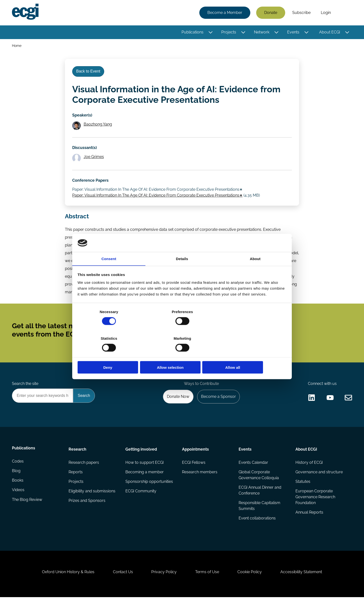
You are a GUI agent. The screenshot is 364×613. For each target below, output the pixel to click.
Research (78, 460)
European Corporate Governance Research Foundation (315, 508)
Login (326, 13)
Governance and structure (319, 483)
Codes (18, 473)
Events (293, 32)
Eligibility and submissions (92, 502)
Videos (18, 502)
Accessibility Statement (304, 587)
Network (261, 32)
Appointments (195, 460)
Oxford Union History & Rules (66, 587)
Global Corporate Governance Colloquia (259, 486)
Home (17, 46)
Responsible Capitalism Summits (259, 517)
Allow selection (182, 354)
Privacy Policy (163, 587)
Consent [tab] (109, 272)
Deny (112, 354)
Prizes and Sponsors (87, 512)
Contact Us (121, 587)
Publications (192, 32)
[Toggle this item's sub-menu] (210, 32)
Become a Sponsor (218, 407)
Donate (270, 13)
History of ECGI (309, 473)
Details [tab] (182, 272)
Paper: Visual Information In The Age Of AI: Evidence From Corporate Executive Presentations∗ (158, 200)
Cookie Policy (251, 587)
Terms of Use (208, 587)
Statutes (303, 493)
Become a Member (225, 13)
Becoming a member (145, 483)
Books (18, 493)
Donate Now (177, 407)
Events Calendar (253, 473)
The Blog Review (27, 512)
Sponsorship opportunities (149, 493)
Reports (76, 483)
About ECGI (329, 32)
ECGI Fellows (194, 473)
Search (344, 13)
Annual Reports (309, 524)
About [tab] (255, 272)
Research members (200, 483)
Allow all (252, 354)
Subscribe (301, 13)
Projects (228, 32)
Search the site (25, 393)
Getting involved (141, 460)
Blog (16, 483)
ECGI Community (141, 502)
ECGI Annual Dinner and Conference (260, 502)
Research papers (84, 473)
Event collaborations (257, 530)
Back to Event (89, 73)
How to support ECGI (145, 473)
